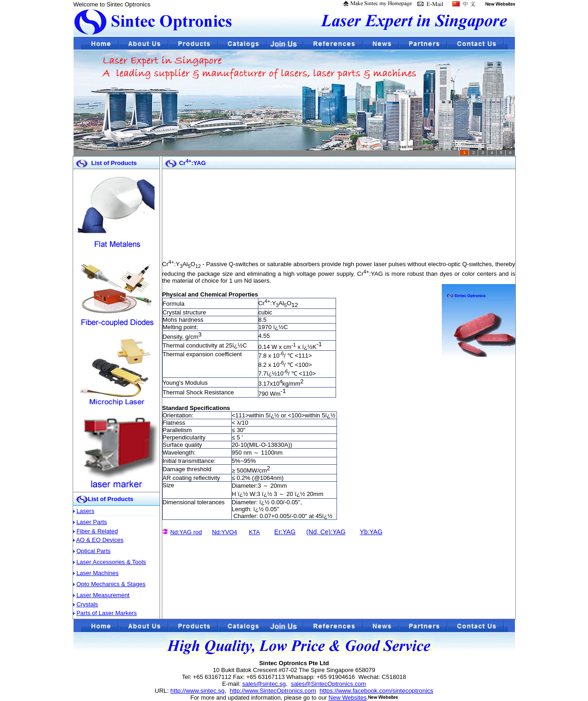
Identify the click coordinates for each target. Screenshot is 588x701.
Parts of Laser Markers (107, 613)
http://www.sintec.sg (198, 691)
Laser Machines (97, 573)
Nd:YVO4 (225, 532)
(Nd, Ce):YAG (326, 532)
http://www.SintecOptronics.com (273, 691)
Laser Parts (91, 522)
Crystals (87, 604)
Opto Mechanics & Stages (111, 584)
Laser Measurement (103, 595)
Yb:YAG (371, 532)
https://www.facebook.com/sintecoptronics (376, 691)
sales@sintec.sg (264, 684)
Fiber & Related (97, 531)
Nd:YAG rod (186, 532)
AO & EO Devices (100, 540)
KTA (254, 532)
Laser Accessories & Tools (111, 562)
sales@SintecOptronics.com (328, 684)
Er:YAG (285, 532)
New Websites (348, 698)
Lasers (85, 511)
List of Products (111, 499)
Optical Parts (93, 551)
